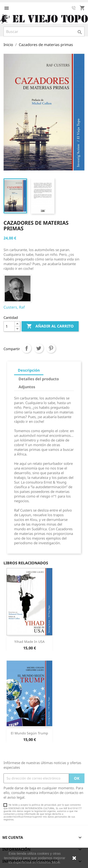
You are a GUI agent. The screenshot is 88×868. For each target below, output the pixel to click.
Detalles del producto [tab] (39, 379)
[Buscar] (44, 32)
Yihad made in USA (29, 642)
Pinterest (51, 348)
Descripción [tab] (29, 370)
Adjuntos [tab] (27, 387)
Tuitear (39, 348)
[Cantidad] (9, 326)
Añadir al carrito (50, 326)
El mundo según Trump (29, 733)
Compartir (27, 348)
